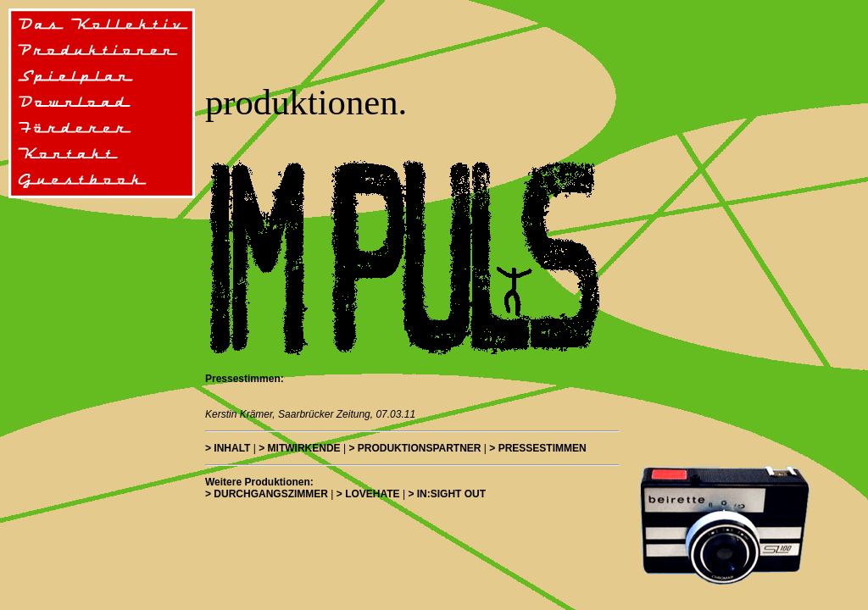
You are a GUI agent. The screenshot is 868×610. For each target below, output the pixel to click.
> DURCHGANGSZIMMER (267, 494)
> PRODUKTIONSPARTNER (415, 448)
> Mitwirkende (299, 448)
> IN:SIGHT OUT (447, 494)
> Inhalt (228, 448)
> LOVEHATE (368, 494)
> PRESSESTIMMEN (537, 448)
